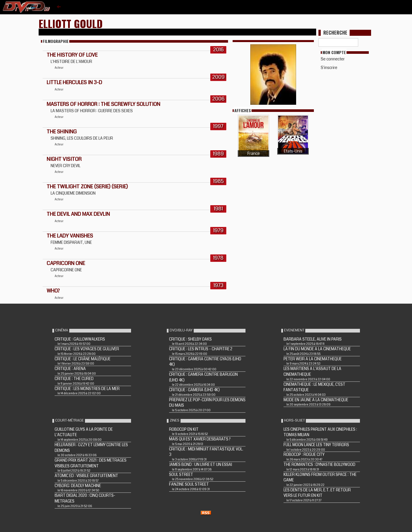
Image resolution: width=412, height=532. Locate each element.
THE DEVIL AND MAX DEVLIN (78, 214)
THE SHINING (62, 132)
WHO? (53, 291)
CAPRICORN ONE (66, 263)
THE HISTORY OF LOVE (72, 55)
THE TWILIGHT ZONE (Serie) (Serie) (87, 187)
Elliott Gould (71, 23)
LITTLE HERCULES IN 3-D (74, 82)
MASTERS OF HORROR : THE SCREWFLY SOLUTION (103, 104)
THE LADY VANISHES (70, 236)
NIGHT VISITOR (64, 159)
